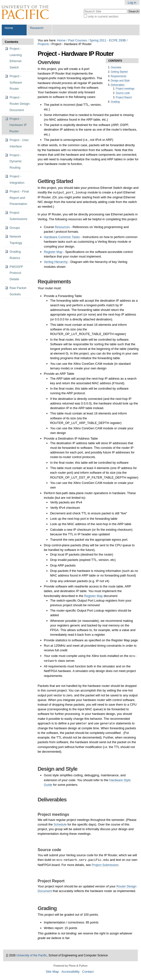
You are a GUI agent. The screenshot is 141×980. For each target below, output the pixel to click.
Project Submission (105, 865)
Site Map (52, 972)
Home (9, 28)
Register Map (53, 252)
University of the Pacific (32, 955)
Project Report (124, 97)
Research (37, 28)
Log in (132, 3)
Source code (123, 93)
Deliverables (118, 85)
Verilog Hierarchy (56, 262)
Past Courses (78, 40)
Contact (88, 972)
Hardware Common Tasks (62, 237)
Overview (116, 67)
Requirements (119, 76)
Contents (11, 42)
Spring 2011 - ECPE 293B (108, 40)
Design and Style (120, 81)
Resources (62, 227)
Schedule (60, 824)
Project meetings (125, 89)
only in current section (103, 16)
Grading (115, 102)
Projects (43, 44)
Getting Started (119, 72)
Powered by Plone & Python (70, 966)
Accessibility (70, 972)
